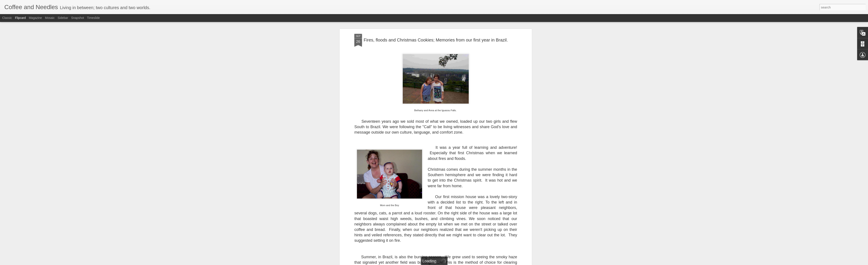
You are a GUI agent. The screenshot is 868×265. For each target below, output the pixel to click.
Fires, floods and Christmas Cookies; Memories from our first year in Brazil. (436, 39)
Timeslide (93, 18)
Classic (7, 18)
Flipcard (20, 18)
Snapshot (78, 18)
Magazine (35, 18)
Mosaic (50, 18)
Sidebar (63, 18)
